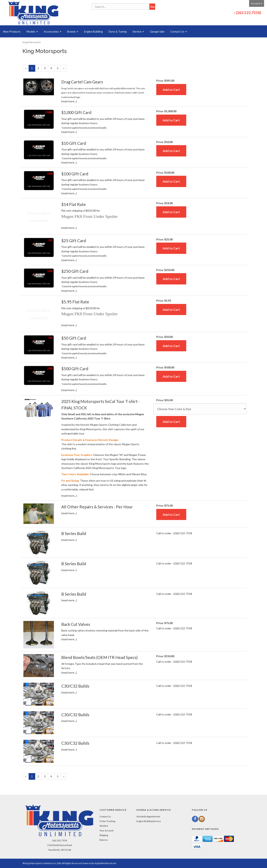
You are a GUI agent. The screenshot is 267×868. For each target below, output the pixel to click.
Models (32, 31)
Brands (73, 31)
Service (138, 31)
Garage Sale (157, 31)
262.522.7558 (60, 840)
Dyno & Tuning (118, 31)
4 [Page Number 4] (52, 68)
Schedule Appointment (148, 816)
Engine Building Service (149, 821)
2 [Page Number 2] (40, 68)
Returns (104, 840)
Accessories (53, 31)
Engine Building (93, 31)
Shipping (104, 835)
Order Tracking (107, 821)
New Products (12, 31)
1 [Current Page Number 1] (33, 69)
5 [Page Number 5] (59, 68)
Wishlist (104, 826)
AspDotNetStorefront (105, 863)
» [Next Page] (65, 69)
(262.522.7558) (249, 13)
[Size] (200, 409)
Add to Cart (171, 90)
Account (257, 3)
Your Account (106, 830)
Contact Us (179, 31)
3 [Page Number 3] (46, 68)
